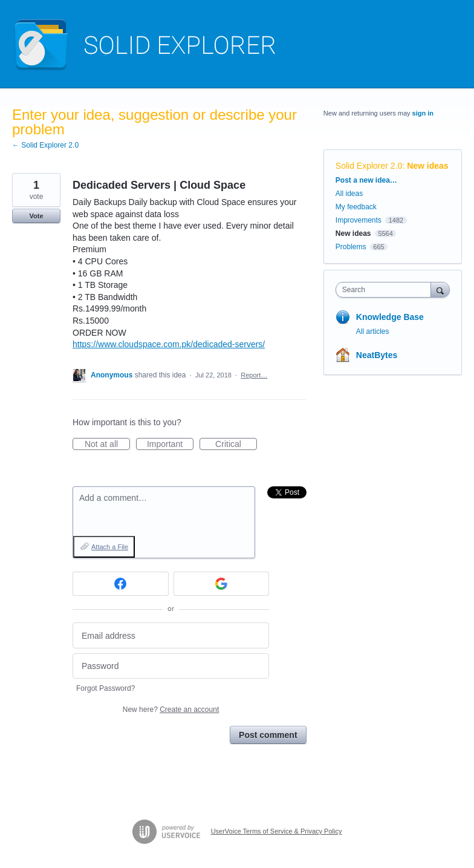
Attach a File (110, 547)
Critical (236, 445)
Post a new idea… (366, 180)
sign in (423, 113)
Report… (254, 375)
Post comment (268, 735)
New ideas (427, 166)
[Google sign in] (222, 584)
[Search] (440, 289)
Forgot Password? (106, 688)
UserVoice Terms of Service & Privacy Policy (277, 831)
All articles (373, 331)
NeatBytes (377, 355)
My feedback (356, 207)
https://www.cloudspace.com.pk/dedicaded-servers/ (169, 344)
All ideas (349, 194)
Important (170, 445)
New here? (171, 710)
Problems (351, 247)
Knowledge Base (390, 317)
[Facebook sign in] (121, 584)
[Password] (171, 666)
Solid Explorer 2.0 (369, 166)
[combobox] (386, 290)
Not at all (107, 445)
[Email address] (171, 635)
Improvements (359, 220)
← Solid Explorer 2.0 (45, 145)
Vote (36, 216)
